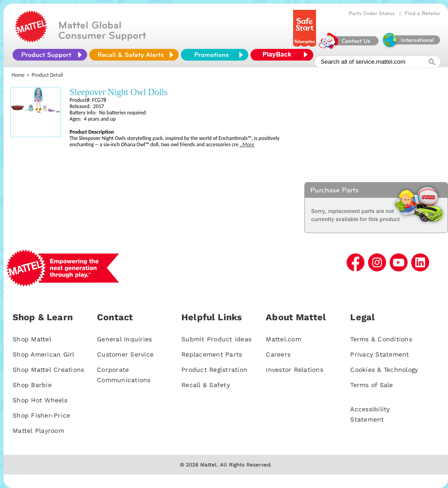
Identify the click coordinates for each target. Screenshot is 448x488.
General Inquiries (124, 339)
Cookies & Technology (384, 370)
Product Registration (214, 370)
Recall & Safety (206, 385)
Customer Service (125, 354)
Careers (278, 354)
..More (247, 144)
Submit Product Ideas (216, 339)
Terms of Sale (371, 385)
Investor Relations (294, 370)
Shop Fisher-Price (41, 415)
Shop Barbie (32, 385)
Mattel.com (283, 339)
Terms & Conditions (381, 339)
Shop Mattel (32, 339)
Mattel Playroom (38, 431)
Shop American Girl (44, 354)
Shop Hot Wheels (40, 400)
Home (18, 75)
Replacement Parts (212, 354)
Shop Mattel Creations (48, 370)
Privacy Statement (380, 354)
